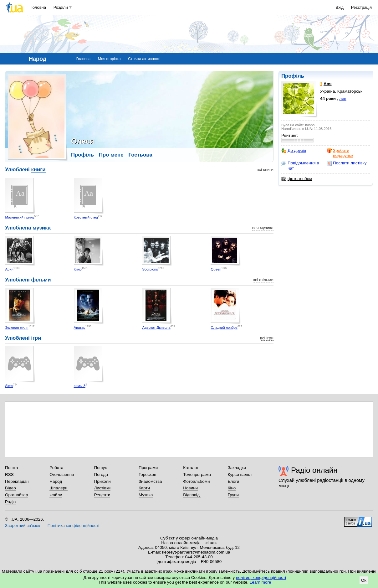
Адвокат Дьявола (156, 328)
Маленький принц (20, 217)
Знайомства (150, 481)
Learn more (261, 582)
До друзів (294, 151)
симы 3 (80, 386)
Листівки (102, 488)
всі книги (265, 170)
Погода (101, 475)
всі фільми (263, 280)
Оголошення (62, 475)
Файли (56, 495)
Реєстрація (361, 7)
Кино (78, 269)
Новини (190, 488)
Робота (56, 468)
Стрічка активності (144, 59)
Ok (364, 580)
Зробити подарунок (340, 153)
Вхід (340, 7)
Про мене (111, 155)
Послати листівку (347, 163)
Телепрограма (197, 475)
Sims (9, 386)
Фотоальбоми (196, 481)
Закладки (237, 468)
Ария (9, 269)
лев (343, 98)
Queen (216, 269)
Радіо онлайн (314, 470)
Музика (146, 495)
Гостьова (140, 155)
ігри (36, 338)
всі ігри (267, 338)
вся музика (263, 228)
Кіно (232, 488)
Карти (144, 488)
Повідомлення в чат (300, 165)
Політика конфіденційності (73, 526)
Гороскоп (147, 475)
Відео (10, 488)
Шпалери (58, 488)
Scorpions (150, 269)
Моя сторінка (109, 59)
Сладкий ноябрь (224, 328)
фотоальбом (297, 179)
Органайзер (16, 495)
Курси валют (240, 475)
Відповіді (192, 495)
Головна (38, 7)
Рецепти (102, 495)
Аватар (80, 328)
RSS (9, 475)
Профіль (293, 76)
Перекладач (17, 481)
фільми (41, 280)
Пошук (101, 468)
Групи (233, 495)
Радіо (10, 502)
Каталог (191, 468)
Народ (56, 481)
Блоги (234, 481)
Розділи (61, 7)
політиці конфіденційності (261, 578)
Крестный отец (86, 217)
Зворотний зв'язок (23, 526)
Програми (148, 468)
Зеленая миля (17, 328)
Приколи (102, 481)
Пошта (11, 468)
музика (42, 228)
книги (38, 170)
